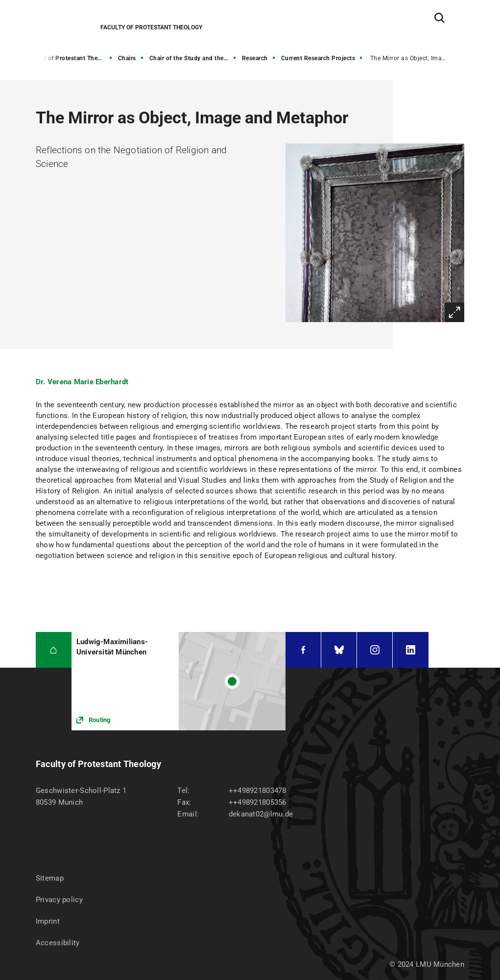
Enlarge (454, 312)
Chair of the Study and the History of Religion (193, 58)
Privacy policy (59, 900)
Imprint (48, 921)
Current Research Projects (318, 58)
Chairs (127, 58)
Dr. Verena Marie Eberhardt (82, 382)
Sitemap (50, 878)
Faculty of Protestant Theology (70, 58)
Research (255, 58)
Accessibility (58, 943)
